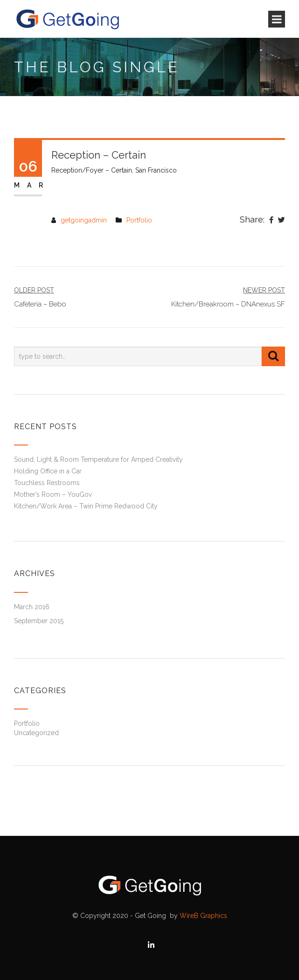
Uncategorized (36, 733)
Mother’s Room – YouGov (53, 494)
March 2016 (32, 607)
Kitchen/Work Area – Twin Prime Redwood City (86, 506)
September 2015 (39, 621)
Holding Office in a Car (48, 471)
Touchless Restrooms (47, 483)
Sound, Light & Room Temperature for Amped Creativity (98, 459)
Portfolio (139, 220)
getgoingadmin (84, 220)
